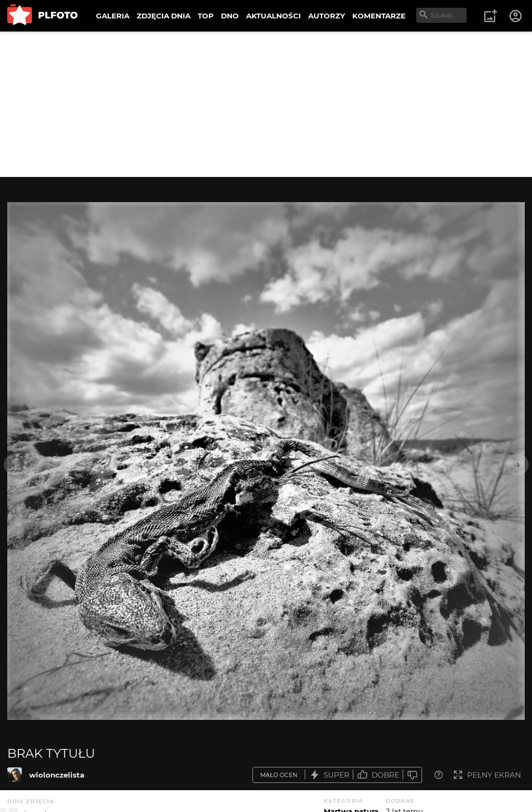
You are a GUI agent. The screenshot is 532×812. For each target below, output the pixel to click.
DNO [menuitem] (230, 16)
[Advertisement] (266, 104)
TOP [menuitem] (206, 16)
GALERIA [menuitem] (113, 16)
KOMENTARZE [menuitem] (379, 16)
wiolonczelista (57, 775)
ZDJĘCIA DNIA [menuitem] (164, 16)
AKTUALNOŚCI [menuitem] (274, 16)
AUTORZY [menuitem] (327, 16)
